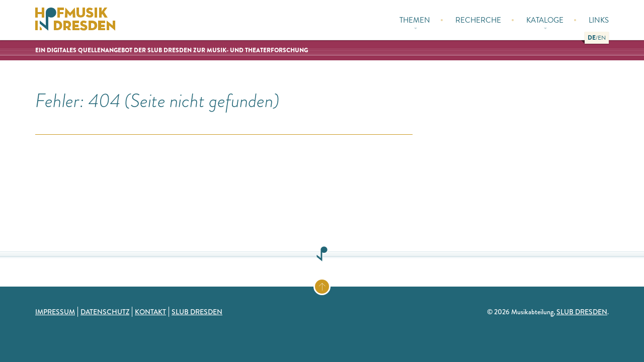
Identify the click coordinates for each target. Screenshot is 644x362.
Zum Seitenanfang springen (330, 285)
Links (599, 20)
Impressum (55, 312)
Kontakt (150, 312)
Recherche (478, 20)
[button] (592, 38)
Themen (415, 22)
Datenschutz (105, 312)
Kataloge (545, 22)
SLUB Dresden (197, 312)
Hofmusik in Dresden (75, 20)
